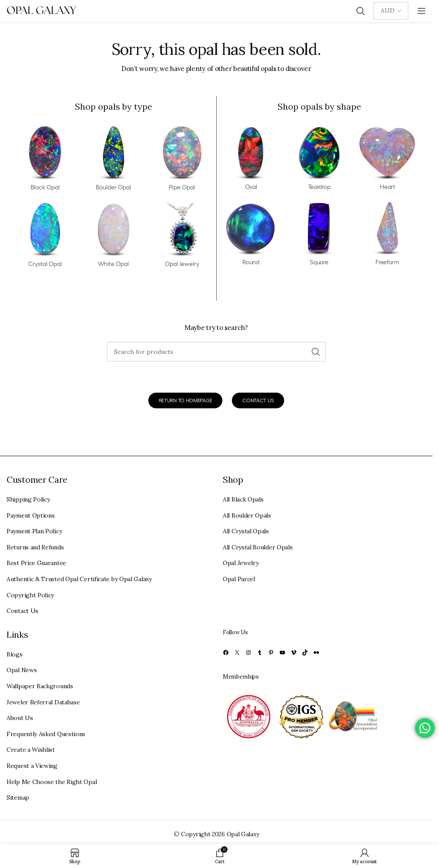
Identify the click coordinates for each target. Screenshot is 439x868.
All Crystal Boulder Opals (258, 547)
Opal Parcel (239, 579)
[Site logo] (41, 10)
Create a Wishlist (31, 750)
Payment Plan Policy (34, 531)
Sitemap (18, 797)
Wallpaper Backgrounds (40, 686)
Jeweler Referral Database (43, 702)
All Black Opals (243, 499)
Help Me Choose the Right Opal (52, 782)
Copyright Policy (30, 595)
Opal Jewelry (241, 563)
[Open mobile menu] (422, 11)
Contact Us (22, 611)
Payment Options (31, 515)
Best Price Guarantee (36, 563)
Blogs (15, 654)
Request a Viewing (32, 766)
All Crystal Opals (246, 531)
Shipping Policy (28, 499)
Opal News (22, 670)
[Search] (361, 11)
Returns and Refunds (35, 547)
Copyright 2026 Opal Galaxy (220, 834)
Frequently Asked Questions (46, 734)
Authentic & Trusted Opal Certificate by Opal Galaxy (79, 579)
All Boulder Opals (247, 515)
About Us (20, 718)
